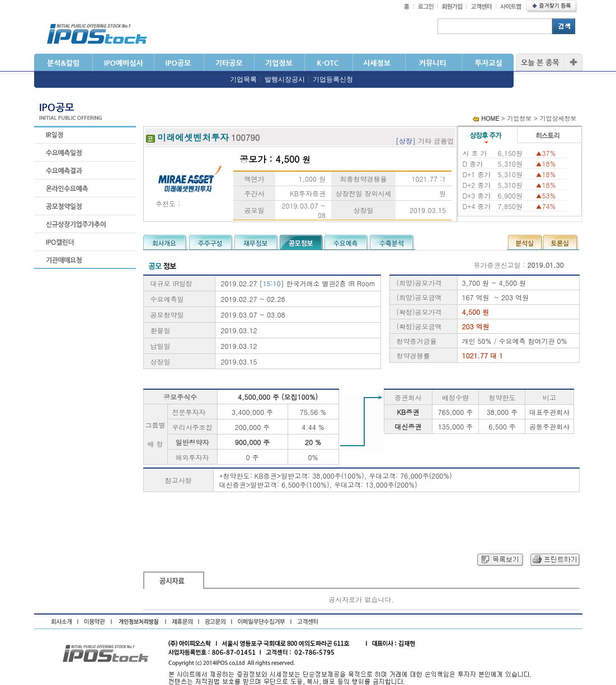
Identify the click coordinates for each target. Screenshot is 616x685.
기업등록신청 (333, 79)
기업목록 (243, 79)
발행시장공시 (285, 79)
